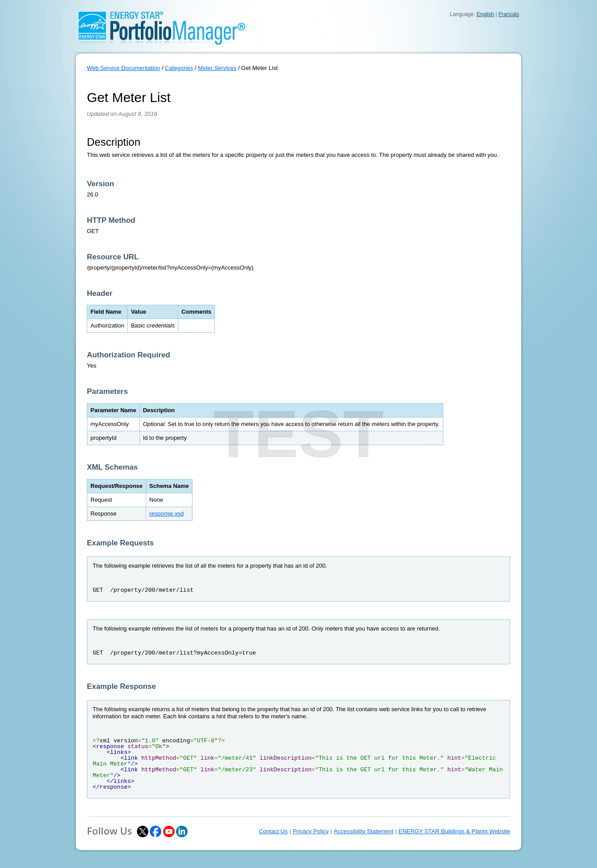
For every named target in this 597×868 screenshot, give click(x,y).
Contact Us (273, 831)
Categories (179, 68)
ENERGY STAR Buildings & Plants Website (454, 831)
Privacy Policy (311, 831)
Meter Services (217, 68)
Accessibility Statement (364, 831)
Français (509, 14)
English (485, 14)
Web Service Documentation (124, 68)
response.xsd (166, 514)
